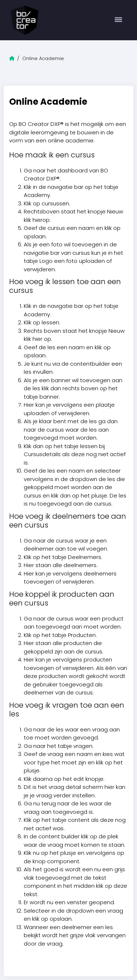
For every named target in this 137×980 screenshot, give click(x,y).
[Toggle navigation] (119, 20)
